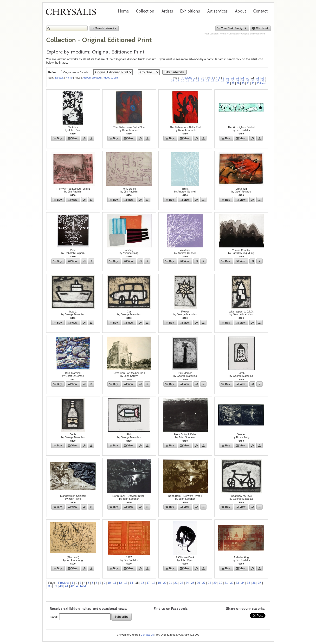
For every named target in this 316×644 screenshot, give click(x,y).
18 (173, 80)
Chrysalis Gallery (73, 13)
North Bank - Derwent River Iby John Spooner (129, 497)
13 (243, 78)
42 (253, 83)
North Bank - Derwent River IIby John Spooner (185, 497)
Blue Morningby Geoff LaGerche (73, 374)
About (240, 11)
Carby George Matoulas (129, 313)
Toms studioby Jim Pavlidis (129, 190)
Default (59, 78)
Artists (167, 11)
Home (123, 11)
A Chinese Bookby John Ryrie (185, 559)
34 (253, 80)
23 (198, 80)
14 (248, 78)
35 (258, 80)
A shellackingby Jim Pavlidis (241, 559)
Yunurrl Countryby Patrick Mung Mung (241, 252)
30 (233, 80)
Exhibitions (190, 11)
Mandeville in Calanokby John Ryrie (73, 497)
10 (228, 78)
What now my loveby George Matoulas (241, 497)
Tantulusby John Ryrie (73, 129)
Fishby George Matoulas (129, 436)
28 (223, 80)
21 (187, 80)
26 (213, 80)
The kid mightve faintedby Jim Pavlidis (241, 129)
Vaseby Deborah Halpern (73, 252)
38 (233, 83)
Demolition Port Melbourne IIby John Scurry (129, 374)
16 (258, 78)
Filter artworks (174, 72)
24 (203, 80)
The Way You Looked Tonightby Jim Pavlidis (73, 190)
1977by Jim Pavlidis (129, 559)
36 (263, 80)
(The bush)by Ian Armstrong (73, 559)
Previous (187, 78)
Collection (145, 11)
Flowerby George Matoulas (185, 313)
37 (228, 83)
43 (258, 83)
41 (248, 83)
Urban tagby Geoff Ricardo (241, 190)
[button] (104, 28)
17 (263, 78)
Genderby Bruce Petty (241, 436)
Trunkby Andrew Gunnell (185, 190)
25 (208, 80)
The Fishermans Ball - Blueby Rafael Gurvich (129, 129)
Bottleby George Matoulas (73, 436)
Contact (260, 11)
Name (69, 78)
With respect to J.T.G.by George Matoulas (241, 313)
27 (218, 80)
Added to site (110, 78)
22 (193, 80)
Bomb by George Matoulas (241, 374)
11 (233, 78)
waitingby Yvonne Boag (129, 252)
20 (182, 80)
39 (238, 83)
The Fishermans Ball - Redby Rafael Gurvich (185, 129)
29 (228, 80)
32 (243, 80)
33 (248, 80)
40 (243, 83)
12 (238, 78)
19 (178, 80)
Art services (217, 11)
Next (263, 83)
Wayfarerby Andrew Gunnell (185, 252)
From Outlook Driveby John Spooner (185, 436)
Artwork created (92, 78)
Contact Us (147, 635)
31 (238, 80)
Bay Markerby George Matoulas (185, 374)
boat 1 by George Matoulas (73, 313)
